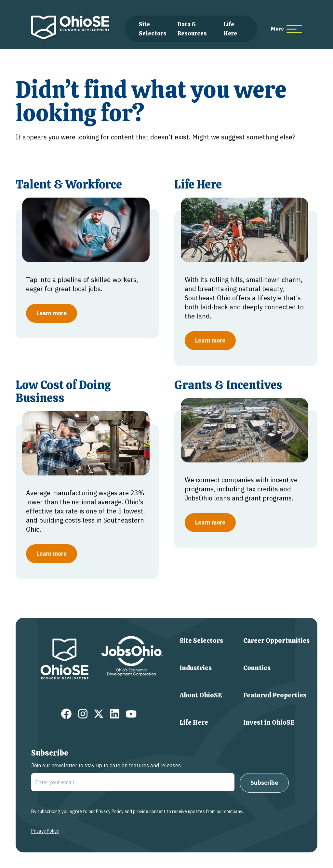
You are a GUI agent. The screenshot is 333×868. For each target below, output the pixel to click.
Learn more (52, 313)
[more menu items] (286, 29)
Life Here (194, 722)
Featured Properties (275, 695)
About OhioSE (201, 695)
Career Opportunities (276, 641)
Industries (196, 668)
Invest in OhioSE (269, 722)
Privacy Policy (45, 831)
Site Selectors (201, 641)
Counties (257, 668)
